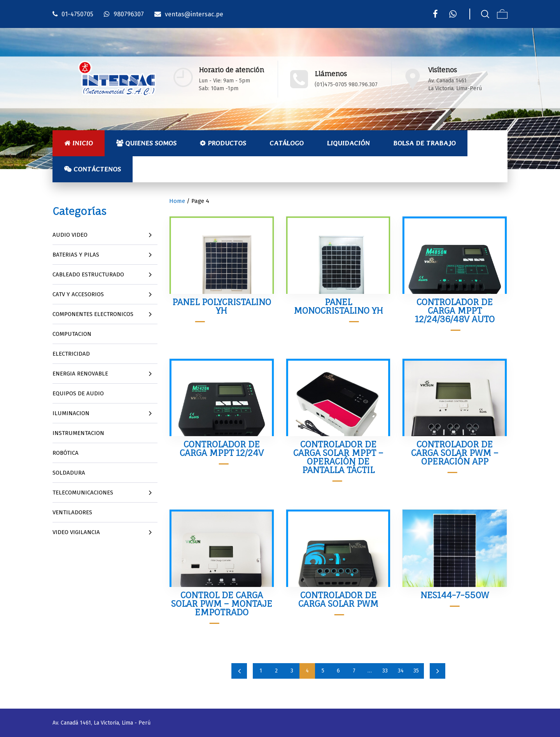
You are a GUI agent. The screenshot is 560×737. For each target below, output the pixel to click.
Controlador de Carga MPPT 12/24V (222, 448)
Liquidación (348, 143)
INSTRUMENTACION (78, 433)
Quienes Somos (146, 143)
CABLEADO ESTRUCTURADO (88, 274)
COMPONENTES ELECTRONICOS (93, 314)
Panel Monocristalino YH (338, 306)
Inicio (79, 143)
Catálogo (287, 143)
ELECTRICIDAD (71, 354)
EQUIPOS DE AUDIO (78, 393)
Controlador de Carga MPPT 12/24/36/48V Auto (455, 310)
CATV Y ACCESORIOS (78, 294)
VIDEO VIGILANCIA (76, 532)
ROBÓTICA (66, 453)
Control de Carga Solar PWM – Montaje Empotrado (222, 603)
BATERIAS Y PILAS (76, 255)
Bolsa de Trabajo (424, 143)
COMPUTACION (72, 334)
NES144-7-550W (455, 595)
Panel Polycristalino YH (222, 306)
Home (177, 201)
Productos (223, 143)
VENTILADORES (72, 512)
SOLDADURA (69, 473)
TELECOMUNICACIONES (83, 492)
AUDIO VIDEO (70, 235)
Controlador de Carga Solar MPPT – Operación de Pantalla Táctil (338, 457)
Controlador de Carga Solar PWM (338, 599)
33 (385, 671)
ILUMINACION (71, 413)
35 (416, 671)
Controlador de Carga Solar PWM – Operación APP (455, 453)
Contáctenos (93, 169)
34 (401, 671)
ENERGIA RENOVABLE (80, 374)
